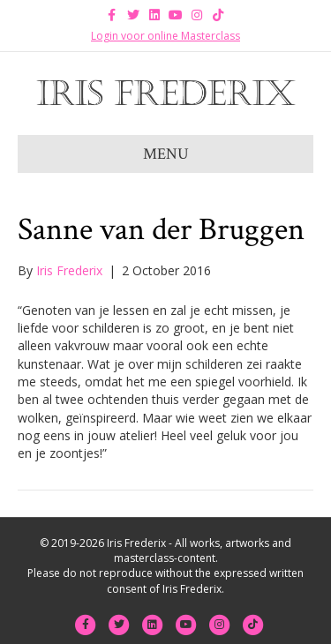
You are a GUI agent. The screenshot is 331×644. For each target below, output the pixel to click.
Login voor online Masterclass (165, 36)
